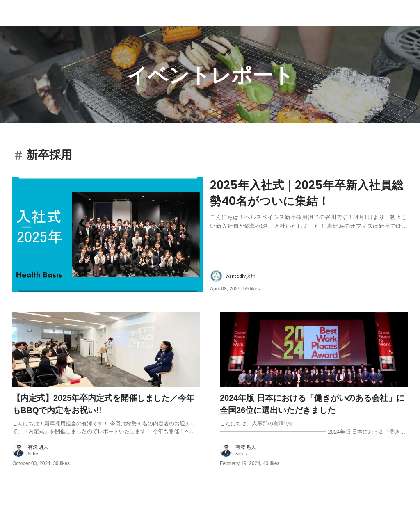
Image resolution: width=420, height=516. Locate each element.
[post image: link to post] (108, 235)
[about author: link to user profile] (314, 276)
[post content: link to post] (309, 203)
